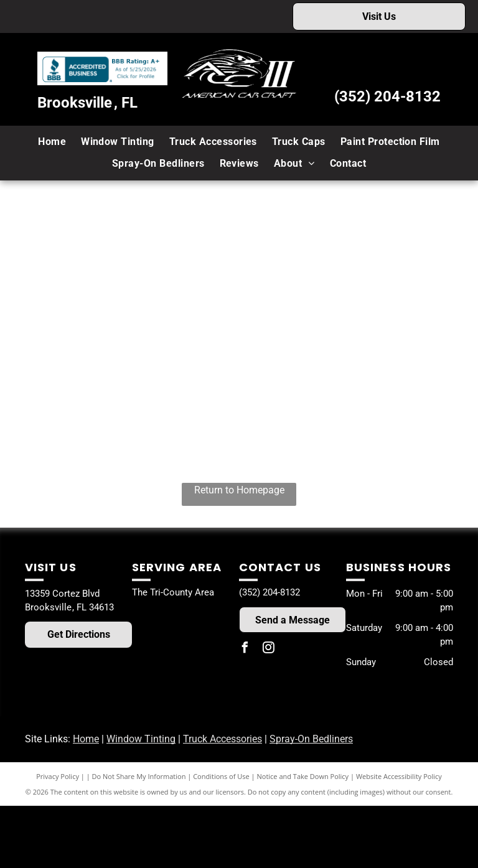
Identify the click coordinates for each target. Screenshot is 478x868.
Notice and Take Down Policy (303, 776)
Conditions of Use (221, 776)
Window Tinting (141, 739)
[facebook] (245, 649)
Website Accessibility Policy (399, 776)
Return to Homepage (239, 490)
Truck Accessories (223, 739)
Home (86, 739)
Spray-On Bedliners (311, 739)
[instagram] (268, 649)
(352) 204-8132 (387, 96)
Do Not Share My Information (139, 776)
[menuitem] (52, 142)
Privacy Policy (58, 776)
